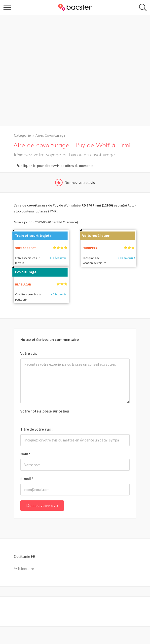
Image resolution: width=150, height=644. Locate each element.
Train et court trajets (32, 235)
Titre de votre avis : (37, 429)
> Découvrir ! (59, 258)
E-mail (27, 479)
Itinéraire (26, 568)
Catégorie (22, 135)
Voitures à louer (95, 235)
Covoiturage (24, 271)
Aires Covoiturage (51, 135)
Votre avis (29, 353)
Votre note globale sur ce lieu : (45, 411)
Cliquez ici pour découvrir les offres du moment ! (57, 166)
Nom (25, 454)
